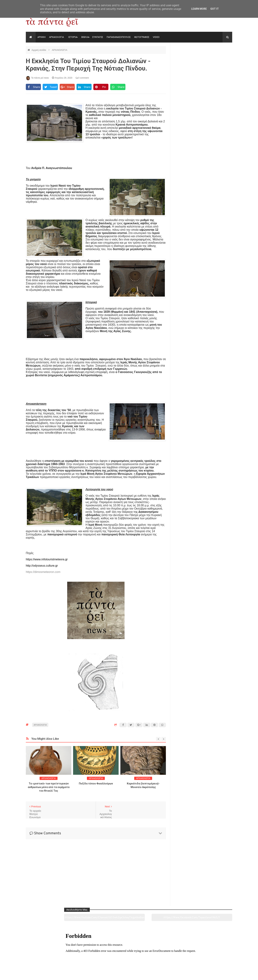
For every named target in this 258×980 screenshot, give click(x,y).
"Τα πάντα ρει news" (62, 974)
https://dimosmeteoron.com (43, 572)
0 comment (82, 78)
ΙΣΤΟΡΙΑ (73, 37)
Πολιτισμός (129, 957)
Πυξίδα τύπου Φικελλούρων (96, 784)
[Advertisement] (96, 153)
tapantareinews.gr (222, 974)
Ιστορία (87, 957)
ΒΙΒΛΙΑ (85, 37)
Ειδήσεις (212, 957)
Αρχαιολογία (45, 957)
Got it (215, 9)
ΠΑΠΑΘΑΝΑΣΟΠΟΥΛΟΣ (119, 37)
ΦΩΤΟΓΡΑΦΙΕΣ (142, 37)
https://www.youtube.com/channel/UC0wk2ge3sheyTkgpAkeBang (188, 59)
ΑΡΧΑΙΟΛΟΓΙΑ (56, 37)
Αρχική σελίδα (39, 50)
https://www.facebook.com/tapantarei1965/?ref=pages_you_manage (218, 59)
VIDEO (156, 37)
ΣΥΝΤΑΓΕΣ (98, 37)
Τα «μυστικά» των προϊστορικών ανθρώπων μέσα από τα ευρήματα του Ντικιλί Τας (49, 787)
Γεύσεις (171, 957)
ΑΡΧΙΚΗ (41, 37)
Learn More (199, 9)
